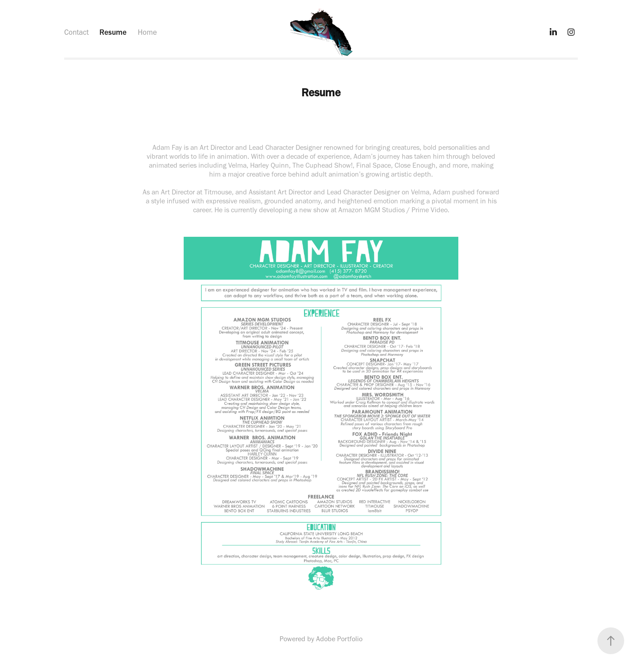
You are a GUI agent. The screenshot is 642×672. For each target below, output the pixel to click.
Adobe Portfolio (339, 639)
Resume (113, 32)
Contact (76, 32)
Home (147, 32)
